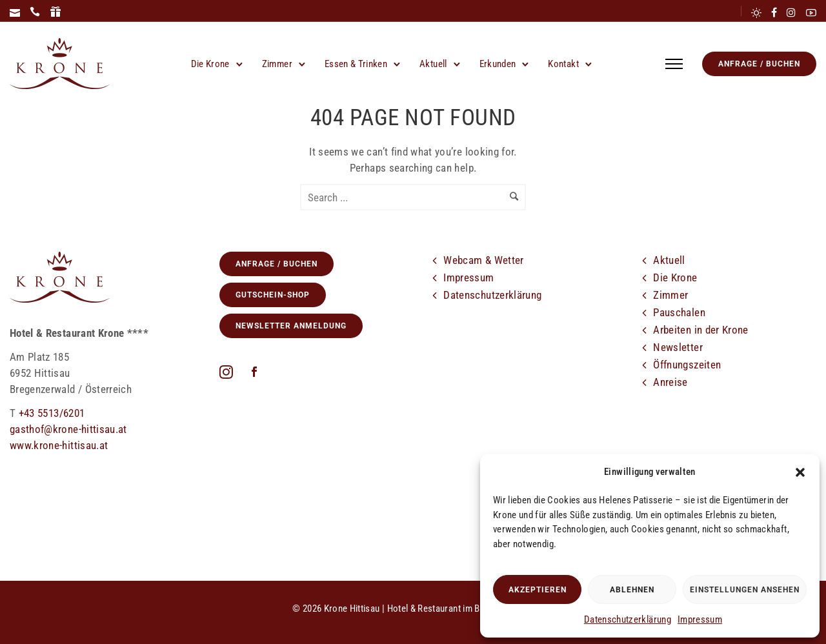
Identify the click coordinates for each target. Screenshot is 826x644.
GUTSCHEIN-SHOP (273, 295)
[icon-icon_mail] (15, 12)
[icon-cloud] (687, 417)
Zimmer (277, 64)
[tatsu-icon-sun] (756, 13)
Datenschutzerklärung (628, 619)
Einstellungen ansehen (745, 590)
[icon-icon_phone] (35, 12)
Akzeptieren (538, 590)
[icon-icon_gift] (55, 12)
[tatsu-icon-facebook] (774, 13)
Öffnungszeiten (687, 365)
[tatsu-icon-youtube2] (811, 13)
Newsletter (678, 347)
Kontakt (563, 64)
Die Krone (210, 64)
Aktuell (433, 64)
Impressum (700, 619)
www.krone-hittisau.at (59, 445)
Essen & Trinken (356, 64)
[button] (800, 472)
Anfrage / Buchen (759, 64)
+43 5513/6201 (52, 413)
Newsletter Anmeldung (291, 326)
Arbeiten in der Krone (700, 330)
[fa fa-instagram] (229, 372)
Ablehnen (632, 590)
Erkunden (498, 64)
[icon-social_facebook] (254, 373)
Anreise (670, 382)
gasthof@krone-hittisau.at (68, 429)
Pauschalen (679, 312)
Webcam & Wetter (483, 260)
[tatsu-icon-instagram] (791, 13)
